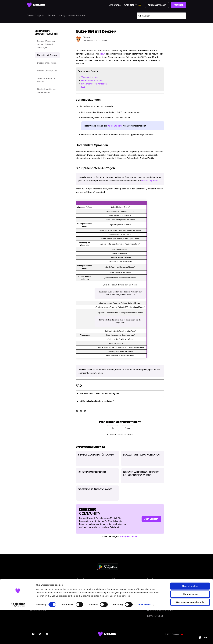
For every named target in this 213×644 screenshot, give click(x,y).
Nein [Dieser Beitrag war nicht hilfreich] (127, 428)
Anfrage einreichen (129, 536)
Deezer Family (38, 604)
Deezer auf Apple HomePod (142, 455)
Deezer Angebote (150, 181)
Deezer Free (37, 587)
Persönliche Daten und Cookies (164, 593)
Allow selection (190, 628)
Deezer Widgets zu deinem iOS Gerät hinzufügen (46, 44)
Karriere (117, 593)
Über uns (117, 587)
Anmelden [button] (179, 5)
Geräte (51, 15)
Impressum (153, 604)
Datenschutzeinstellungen (161, 610)
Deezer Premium (39, 593)
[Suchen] (161, 16)
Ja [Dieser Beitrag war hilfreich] (113, 428)
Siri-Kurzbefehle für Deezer (46, 80)
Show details (144, 639)
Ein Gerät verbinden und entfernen (46, 91)
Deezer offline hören (47, 63)
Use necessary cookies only (190, 636)
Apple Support (115, 126)
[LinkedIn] (85, 411)
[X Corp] (81, 411)
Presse (74, 599)
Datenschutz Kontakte (159, 599)
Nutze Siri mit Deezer (47, 55)
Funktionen (118, 599)
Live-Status (115, 5)
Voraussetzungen (89, 77)
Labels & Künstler (80, 587)
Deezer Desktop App (47, 71)
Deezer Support (35, 15)
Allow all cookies (190, 620)
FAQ (83, 87)
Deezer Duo (36, 599)
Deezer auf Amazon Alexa (95, 489)
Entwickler (76, 593)
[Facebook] (77, 411)
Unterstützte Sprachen (92, 80)
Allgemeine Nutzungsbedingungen (165, 587)
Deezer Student (38, 610)
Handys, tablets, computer (73, 15)
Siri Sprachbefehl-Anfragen (94, 84)
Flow (102, 54)
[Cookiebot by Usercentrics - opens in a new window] (18, 639)
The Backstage (79, 604)
